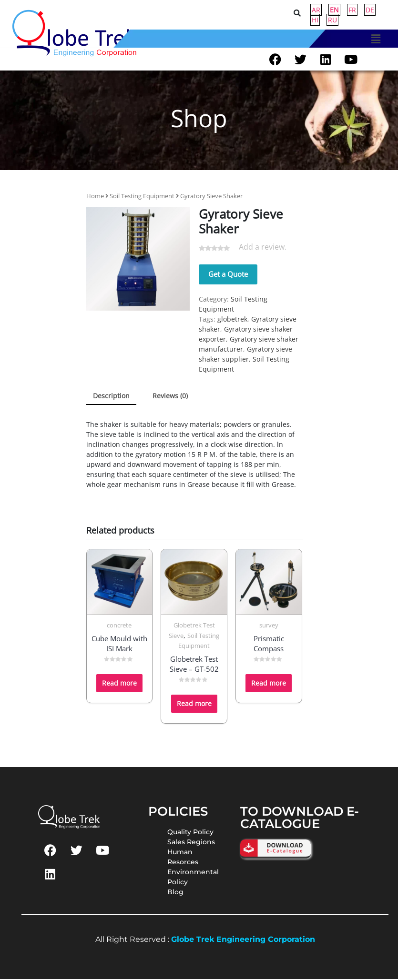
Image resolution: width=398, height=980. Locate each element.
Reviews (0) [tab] (170, 397)
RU (332, 20)
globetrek (232, 320)
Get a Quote (228, 275)
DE (370, 10)
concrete (119, 626)
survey (269, 626)
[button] (376, 39)
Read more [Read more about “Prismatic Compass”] (269, 684)
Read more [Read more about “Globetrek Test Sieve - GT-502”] (194, 705)
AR (316, 10)
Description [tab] (111, 397)
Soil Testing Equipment (142, 197)
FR (352, 10)
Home (95, 197)
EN (334, 10)
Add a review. (263, 248)
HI (315, 20)
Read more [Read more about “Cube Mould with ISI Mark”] (119, 684)
